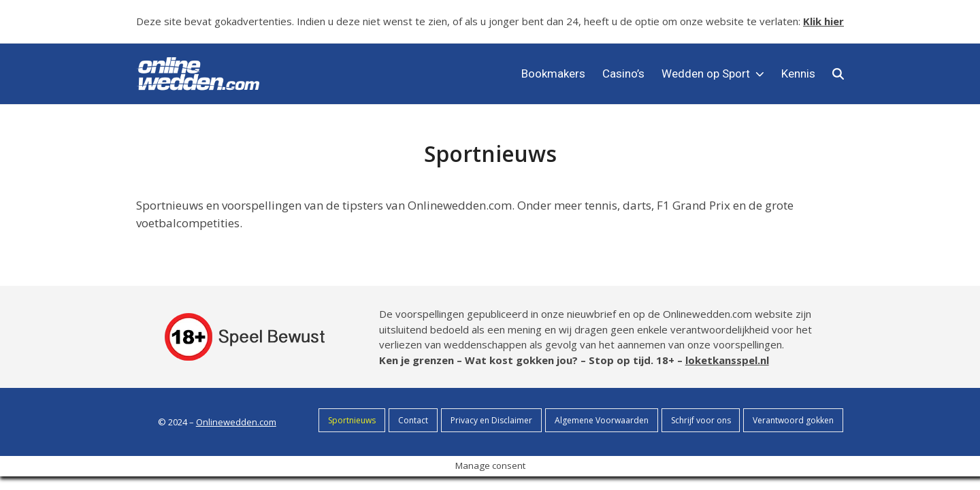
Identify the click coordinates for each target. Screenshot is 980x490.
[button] (838, 73)
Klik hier (823, 21)
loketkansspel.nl (727, 360)
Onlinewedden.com (236, 422)
